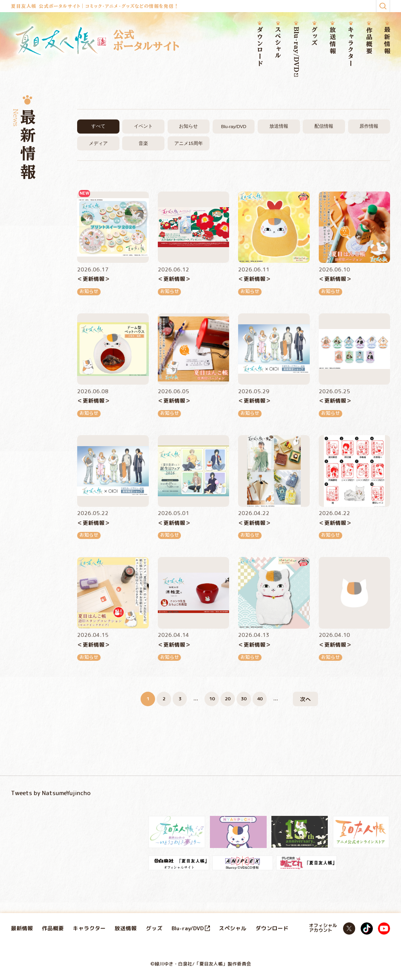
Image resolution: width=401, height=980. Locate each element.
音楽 (143, 143)
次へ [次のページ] (305, 699)
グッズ (314, 37)
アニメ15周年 (189, 143)
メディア (98, 143)
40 (260, 699)
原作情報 (369, 126)
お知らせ (188, 126)
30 (244, 699)
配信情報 (324, 126)
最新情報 (387, 41)
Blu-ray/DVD (296, 52)
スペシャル (278, 43)
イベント (143, 126)
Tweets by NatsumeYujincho (51, 793)
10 (212, 699)
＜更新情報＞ (94, 279)
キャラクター (351, 47)
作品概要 (369, 41)
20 (228, 699)
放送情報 (333, 41)
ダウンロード (260, 47)
